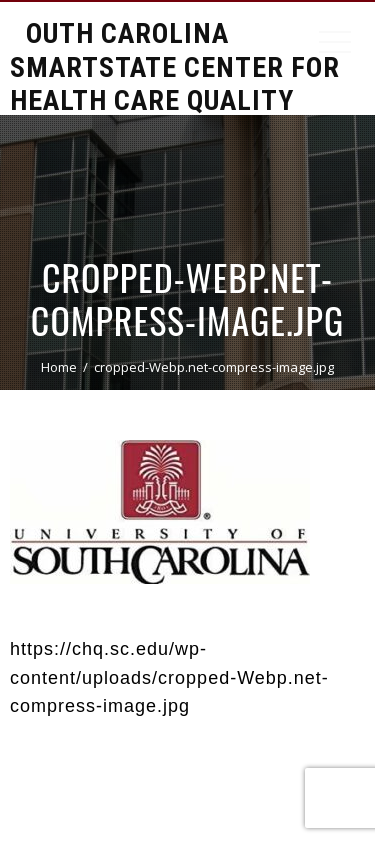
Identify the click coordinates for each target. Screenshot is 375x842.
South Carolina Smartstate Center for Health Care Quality (175, 67)
